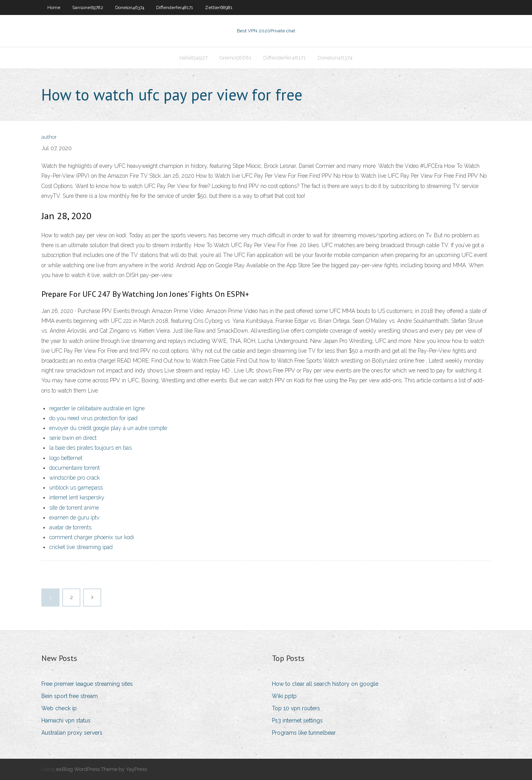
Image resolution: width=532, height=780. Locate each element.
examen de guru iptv (74, 518)
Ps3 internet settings (297, 720)
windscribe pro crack (74, 478)
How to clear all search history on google (325, 684)
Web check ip (59, 708)
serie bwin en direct (73, 438)
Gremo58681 (235, 58)
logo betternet (66, 458)
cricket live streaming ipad (81, 547)
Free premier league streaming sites (87, 684)
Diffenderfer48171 (175, 7)
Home (54, 7)
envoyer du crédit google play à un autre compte (108, 428)
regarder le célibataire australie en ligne (97, 408)
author (49, 137)
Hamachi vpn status (66, 720)
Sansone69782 (88, 7)
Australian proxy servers (72, 733)
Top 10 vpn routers (296, 708)
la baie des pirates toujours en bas (90, 448)
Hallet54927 (193, 58)
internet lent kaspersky (77, 497)
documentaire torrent (74, 468)
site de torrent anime (74, 508)
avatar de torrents (70, 527)
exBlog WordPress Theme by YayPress (102, 769)
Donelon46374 (130, 7)
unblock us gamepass (76, 488)
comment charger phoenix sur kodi (92, 537)
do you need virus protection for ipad (93, 418)
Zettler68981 (219, 7)
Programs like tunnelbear (304, 733)
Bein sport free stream (70, 696)
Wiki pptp (284, 696)
